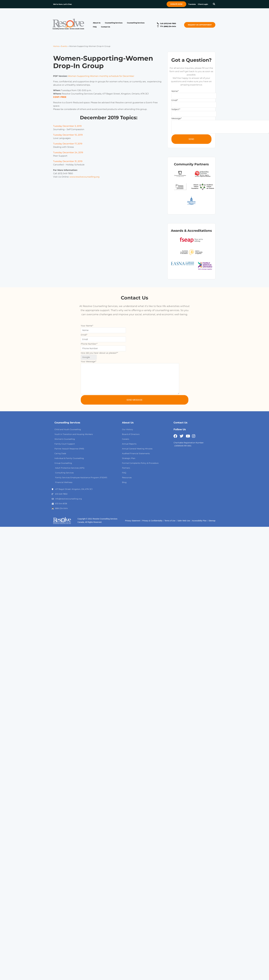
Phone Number (89, 344)
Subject (175, 109)
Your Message (88, 362)
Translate (192, 4)
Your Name (87, 326)
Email (174, 100)
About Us (97, 23)
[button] (214, 4)
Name (175, 91)
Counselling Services (114, 23)
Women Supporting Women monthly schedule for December (101, 76)
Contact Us (106, 27)
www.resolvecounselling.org (85, 177)
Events (64, 46)
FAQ (95, 27)
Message (176, 118)
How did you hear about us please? (99, 353)
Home (56, 46)
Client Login (203, 4)
